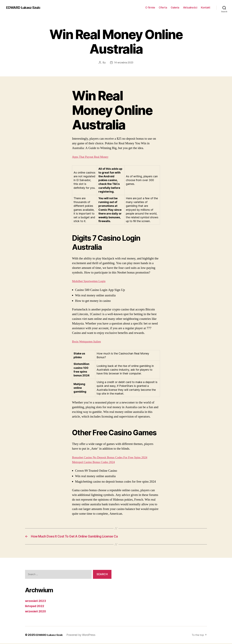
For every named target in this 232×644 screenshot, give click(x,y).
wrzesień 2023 (36, 601)
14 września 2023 (124, 62)
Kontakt (206, 7)
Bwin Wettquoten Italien (88, 342)
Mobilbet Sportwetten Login (90, 281)
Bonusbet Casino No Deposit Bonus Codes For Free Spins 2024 (113, 457)
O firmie (150, 7)
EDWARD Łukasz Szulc (25, 8)
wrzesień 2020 (36, 612)
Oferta (163, 7)
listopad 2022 (36, 607)
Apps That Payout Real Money (92, 157)
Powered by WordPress (83, 635)
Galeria (175, 7)
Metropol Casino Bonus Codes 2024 (95, 462)
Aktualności (190, 7)
